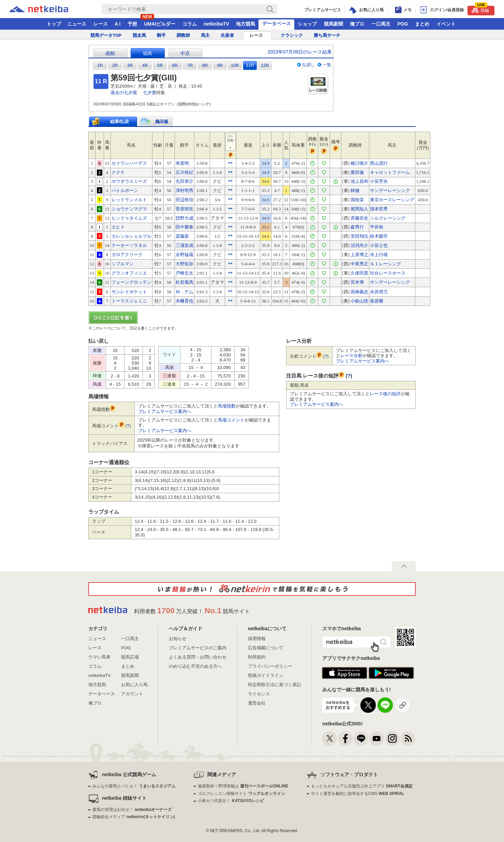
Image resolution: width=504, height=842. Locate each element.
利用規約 (257, 657)
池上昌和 (359, 181)
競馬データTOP (106, 35)
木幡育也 (184, 301)
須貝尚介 (359, 245)
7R (190, 65)
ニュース (77, 24)
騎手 (161, 35)
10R (235, 65)
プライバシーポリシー (270, 666)
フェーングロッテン (131, 282)
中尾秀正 (359, 264)
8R (205, 65)
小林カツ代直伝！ (231, 801)
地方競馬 (246, 24)
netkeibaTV (216, 24)
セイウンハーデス (129, 163)
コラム (190, 24)
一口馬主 (381, 24)
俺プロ (357, 24)
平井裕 (377, 227)
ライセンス (259, 694)
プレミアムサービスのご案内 (198, 648)
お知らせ (178, 639)
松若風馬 (184, 282)
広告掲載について (266, 648)
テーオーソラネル (129, 245)
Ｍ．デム (184, 292)
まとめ (422, 24)
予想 (132, 24)
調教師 (183, 35)
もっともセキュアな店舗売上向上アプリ (362, 786)
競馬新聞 (333, 24)
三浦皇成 (184, 245)
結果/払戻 (120, 122)
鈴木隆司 (379, 236)
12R (265, 65)
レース (101, 24)
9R (220, 65)
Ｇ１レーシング (386, 264)
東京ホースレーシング (392, 200)
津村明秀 (184, 190)
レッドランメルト (129, 200)
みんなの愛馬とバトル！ (134, 786)
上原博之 (359, 255)
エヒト (118, 227)
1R (100, 65)
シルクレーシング (388, 218)
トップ (54, 24)
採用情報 (257, 639)
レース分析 (351, 356)
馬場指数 (227, 406)
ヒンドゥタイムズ (129, 218)
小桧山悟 (359, 301)
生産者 (227, 35)
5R (160, 65)
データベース (277, 24)
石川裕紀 (184, 172)
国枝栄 (357, 200)
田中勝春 (184, 227)
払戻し (309, 65)
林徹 (355, 190)
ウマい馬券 (99, 657)
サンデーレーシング (390, 190)
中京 (185, 53)
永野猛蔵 (184, 255)
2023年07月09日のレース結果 (300, 52)
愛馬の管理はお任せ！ (132, 810)
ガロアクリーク (127, 255)
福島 (148, 53)
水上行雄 (379, 255)
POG (403, 24)
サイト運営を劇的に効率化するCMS (358, 794)
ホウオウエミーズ (129, 181)
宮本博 (357, 282)
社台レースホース (388, 273)
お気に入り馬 (134, 685)
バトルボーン (125, 190)
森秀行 (357, 227)
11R (250, 65)
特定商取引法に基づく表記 (275, 685)
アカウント (132, 694)
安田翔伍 (359, 236)
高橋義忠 (359, 292)
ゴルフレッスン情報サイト (241, 794)
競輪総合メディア (134, 817)
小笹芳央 (379, 181)
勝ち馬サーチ (327, 35)
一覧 (327, 65)
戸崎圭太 (184, 273)
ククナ (118, 172)
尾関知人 (359, 209)
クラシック (292, 35)
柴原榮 (377, 301)
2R (115, 65)
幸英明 (182, 163)
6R (175, 65)
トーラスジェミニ (129, 301)
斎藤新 (182, 236)
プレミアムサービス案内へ (165, 411)
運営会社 (257, 703)
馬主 (205, 35)
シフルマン (123, 264)
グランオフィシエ (129, 273)
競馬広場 (130, 657)
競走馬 (139, 35)
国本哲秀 (379, 209)
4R (145, 65)
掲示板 (162, 122)
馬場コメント (231, 420)
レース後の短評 (385, 394)
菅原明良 (184, 209)
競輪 (480, 9)
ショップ (307, 24)
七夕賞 (150, 93)
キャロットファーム (390, 172)
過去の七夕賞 (124, 93)
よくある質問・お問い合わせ (198, 657)
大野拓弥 (184, 264)
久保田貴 (359, 273)
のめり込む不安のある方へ (195, 666)
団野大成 (184, 218)
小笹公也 (379, 245)
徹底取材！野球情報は (243, 786)
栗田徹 (357, 172)
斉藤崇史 (359, 218)
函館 (110, 53)
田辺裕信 (184, 200)
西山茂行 (379, 163)
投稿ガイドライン (266, 675)
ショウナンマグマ (129, 209)
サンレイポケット (129, 292)
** (230, 163)
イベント (446, 24)
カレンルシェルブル (131, 236)
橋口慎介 (359, 163)
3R (130, 65)
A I (117, 24)
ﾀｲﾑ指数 (231, 142)
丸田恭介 (184, 181)
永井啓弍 (379, 292)
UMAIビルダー (160, 24)
